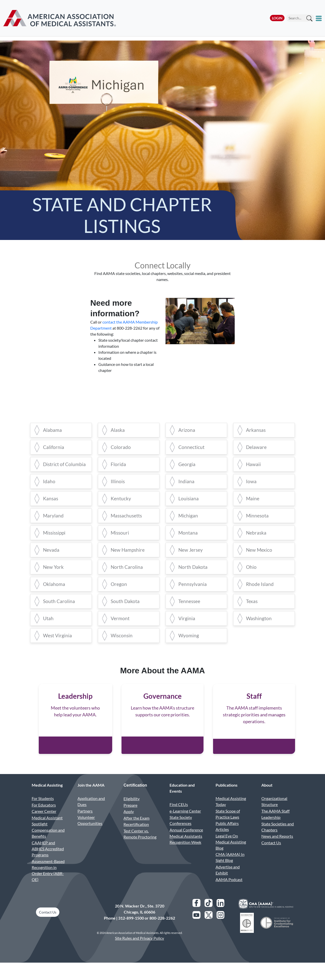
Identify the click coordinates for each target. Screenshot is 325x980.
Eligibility (132, 809)
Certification (135, 796)
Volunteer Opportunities (90, 831)
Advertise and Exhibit (228, 880)
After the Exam (136, 829)
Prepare (130, 816)
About (267, 796)
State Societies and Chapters (278, 837)
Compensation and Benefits (48, 844)
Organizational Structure (274, 812)
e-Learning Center (185, 821)
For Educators (44, 815)
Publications (227, 796)
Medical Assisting (47, 796)
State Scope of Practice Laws (228, 825)
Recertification (136, 835)
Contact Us (271, 853)
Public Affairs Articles (227, 837)
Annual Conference (186, 840)
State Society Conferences (181, 831)
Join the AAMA (91, 796)
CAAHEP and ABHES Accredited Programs (48, 859)
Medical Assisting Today (231, 812)
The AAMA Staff (275, 821)
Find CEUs (179, 815)
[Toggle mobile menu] (319, 18)
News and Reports (277, 847)
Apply (129, 822)
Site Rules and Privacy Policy (139, 949)
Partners (85, 821)
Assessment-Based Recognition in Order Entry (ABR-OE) (48, 881)
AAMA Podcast (229, 890)
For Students (43, 809)
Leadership (271, 828)
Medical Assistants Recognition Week (186, 850)
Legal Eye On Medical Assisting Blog (231, 852)
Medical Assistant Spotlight (47, 831)
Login (277, 18)
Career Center (44, 822)
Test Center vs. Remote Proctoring (140, 844)
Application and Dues (91, 812)
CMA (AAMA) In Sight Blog (230, 868)
